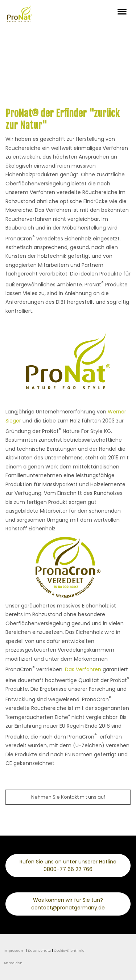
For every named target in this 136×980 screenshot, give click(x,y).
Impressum (14, 950)
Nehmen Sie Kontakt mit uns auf (68, 797)
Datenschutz (39, 950)
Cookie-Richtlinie (69, 950)
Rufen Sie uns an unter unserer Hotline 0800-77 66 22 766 (68, 865)
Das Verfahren (83, 669)
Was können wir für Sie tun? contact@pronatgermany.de (68, 904)
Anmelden (13, 963)
